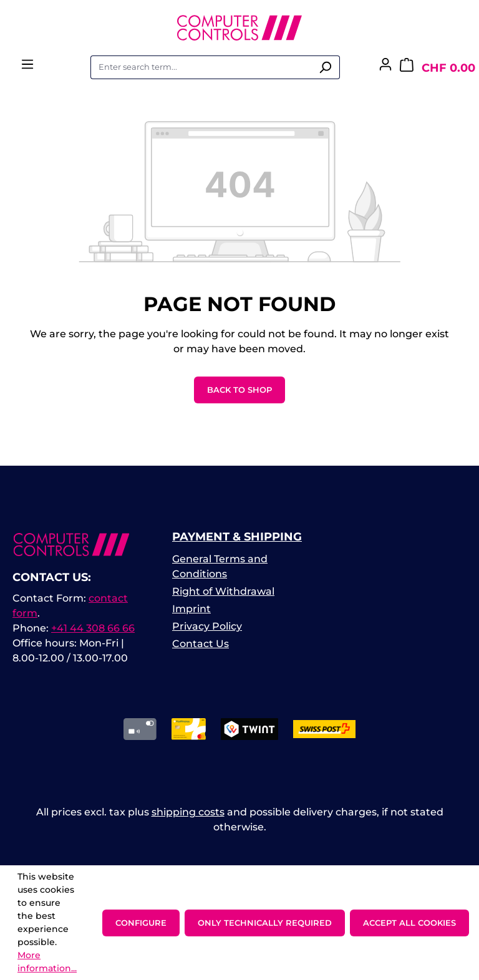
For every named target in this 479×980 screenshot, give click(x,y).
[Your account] (385, 68)
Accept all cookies (409, 923)
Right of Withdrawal (223, 591)
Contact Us (201, 644)
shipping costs (188, 812)
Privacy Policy (207, 626)
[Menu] (27, 68)
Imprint (191, 609)
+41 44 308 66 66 (93, 628)
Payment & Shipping (237, 537)
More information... (47, 962)
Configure (141, 923)
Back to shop (239, 390)
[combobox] (201, 67)
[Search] (325, 67)
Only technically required (265, 923)
